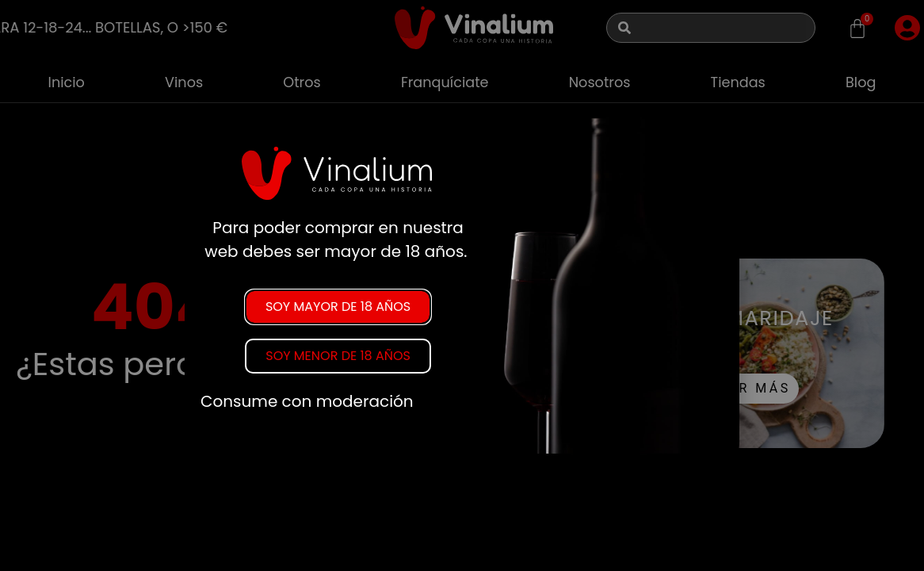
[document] (462, 285)
